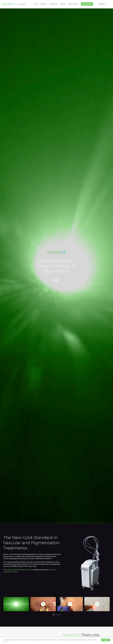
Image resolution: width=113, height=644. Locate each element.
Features (43, 4)
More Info (6, 642)
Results (63, 4)
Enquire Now (87, 4)
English (102, 4)
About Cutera (73, 4)
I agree (106, 640)
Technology (53, 4)
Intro (36, 4)
